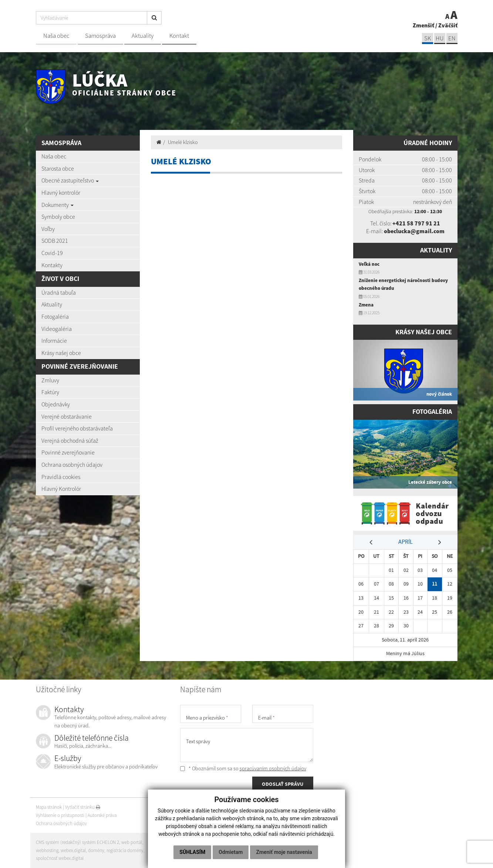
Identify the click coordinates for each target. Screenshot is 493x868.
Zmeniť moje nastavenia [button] (284, 852)
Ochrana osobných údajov (72, 465)
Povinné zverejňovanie (68, 452)
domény (96, 850)
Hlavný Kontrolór (61, 489)
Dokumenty (58, 205)
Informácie (54, 341)
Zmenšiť (423, 25)
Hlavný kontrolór (61, 192)
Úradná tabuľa (59, 292)
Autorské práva (102, 815)
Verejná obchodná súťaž (70, 440)
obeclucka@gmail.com (414, 231)
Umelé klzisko (183, 142)
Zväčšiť (448, 25)
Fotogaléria (55, 316)
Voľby (48, 229)
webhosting (47, 850)
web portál (132, 842)
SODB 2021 (55, 241)
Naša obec (56, 36)
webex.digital (73, 850)
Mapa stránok (49, 807)
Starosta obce (58, 168)
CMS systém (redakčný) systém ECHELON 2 (77, 842)
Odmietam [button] (231, 852)
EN (452, 38)
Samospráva (100, 36)
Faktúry (50, 392)
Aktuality (143, 36)
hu (440, 38)
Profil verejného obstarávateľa (77, 428)
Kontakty (52, 265)
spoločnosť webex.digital (60, 858)
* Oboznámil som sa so (243, 768)
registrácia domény (125, 850)
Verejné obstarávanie (67, 416)
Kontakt (179, 36)
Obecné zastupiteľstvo (70, 180)
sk (428, 38)
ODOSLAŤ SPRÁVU (283, 784)
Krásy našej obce (61, 353)
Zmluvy (50, 380)
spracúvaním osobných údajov (273, 768)
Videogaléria (57, 329)
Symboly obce (58, 217)
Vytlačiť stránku (83, 807)
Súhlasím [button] (192, 852)
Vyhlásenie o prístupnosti (60, 815)
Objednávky (56, 404)
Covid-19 (52, 253)
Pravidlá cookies (61, 477)
